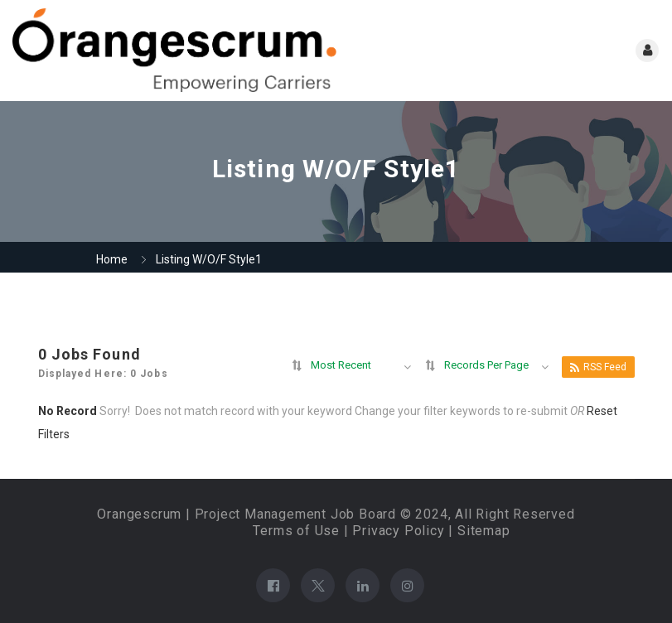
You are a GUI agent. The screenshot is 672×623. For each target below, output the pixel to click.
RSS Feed (598, 367)
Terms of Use (296, 531)
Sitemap (484, 531)
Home (112, 259)
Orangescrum (139, 514)
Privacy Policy (398, 531)
